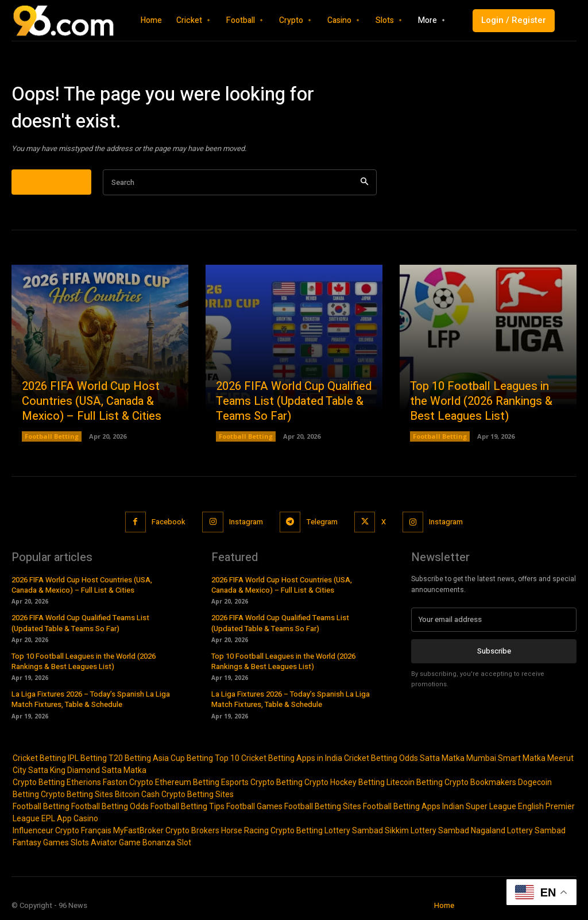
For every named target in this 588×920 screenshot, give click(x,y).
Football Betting (52, 437)
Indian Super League (479, 806)
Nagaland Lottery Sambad (518, 830)
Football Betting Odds (110, 806)
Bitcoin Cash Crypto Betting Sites (174, 794)
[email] (494, 620)
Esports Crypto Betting (262, 782)
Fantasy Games (41, 842)
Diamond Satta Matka (107, 770)
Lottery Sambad (354, 830)
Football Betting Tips (187, 806)
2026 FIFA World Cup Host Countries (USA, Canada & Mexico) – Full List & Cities (92, 402)
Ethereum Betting (187, 782)
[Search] (364, 183)
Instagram (245, 522)
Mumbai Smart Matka (506, 758)
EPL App (57, 818)
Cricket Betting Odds (381, 758)
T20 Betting (130, 758)
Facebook (168, 522)
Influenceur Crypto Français (62, 830)
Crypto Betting (39, 782)
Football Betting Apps (402, 806)
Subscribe (494, 651)
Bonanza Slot (167, 842)
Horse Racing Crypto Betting (272, 830)
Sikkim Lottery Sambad (427, 830)
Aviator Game (116, 842)
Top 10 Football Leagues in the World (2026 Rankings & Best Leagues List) (481, 402)
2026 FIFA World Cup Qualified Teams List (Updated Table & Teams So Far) (294, 402)
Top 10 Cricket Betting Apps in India (278, 758)
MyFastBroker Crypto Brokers (166, 830)
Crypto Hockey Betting (345, 782)
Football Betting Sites (323, 806)
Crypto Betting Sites (77, 794)
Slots (80, 842)
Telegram (322, 522)
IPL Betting (87, 758)
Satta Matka (442, 758)
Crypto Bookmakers (480, 782)
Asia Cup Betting (183, 758)
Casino (86, 818)
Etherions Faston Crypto (110, 782)
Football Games (254, 806)
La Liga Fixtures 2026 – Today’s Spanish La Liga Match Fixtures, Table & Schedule (91, 699)
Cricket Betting (39, 758)
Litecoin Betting (415, 782)
